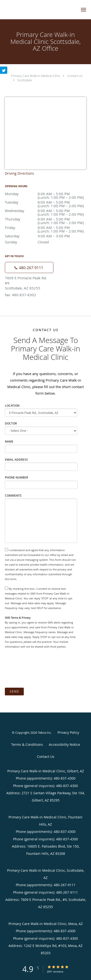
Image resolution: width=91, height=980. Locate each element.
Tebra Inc (44, 733)
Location (12, 406)
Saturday (45, 236)
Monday (45, 194)
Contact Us (75, 76)
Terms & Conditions (27, 744)
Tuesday (45, 202)
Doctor (11, 423)
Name (9, 442)
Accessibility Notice (64, 744)
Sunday (45, 242)
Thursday (45, 219)
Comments (13, 496)
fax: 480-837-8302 (21, 295)
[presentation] (42, 668)
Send (14, 691)
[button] (83, 10)
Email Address (16, 460)
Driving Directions (19, 173)
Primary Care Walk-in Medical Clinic (36, 76)
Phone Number (17, 477)
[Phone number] (29, 267)
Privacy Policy (68, 732)
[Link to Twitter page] (4, 70)
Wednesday (45, 211)
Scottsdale (25, 80)
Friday (45, 228)
